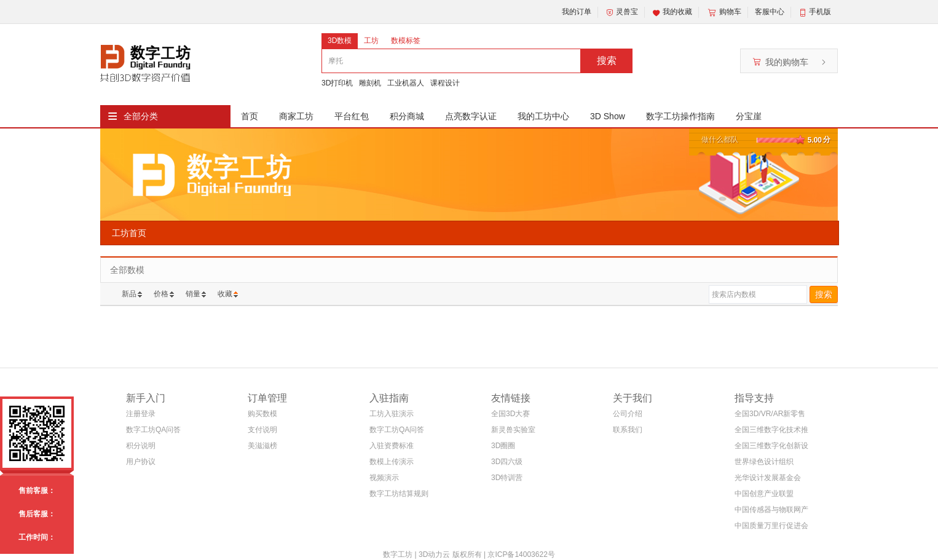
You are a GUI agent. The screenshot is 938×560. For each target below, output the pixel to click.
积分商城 (407, 116)
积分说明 (141, 446)
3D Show (608, 116)
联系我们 (628, 430)
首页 (250, 116)
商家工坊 (296, 116)
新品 (129, 294)
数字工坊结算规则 (399, 494)
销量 (193, 294)
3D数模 (340, 41)
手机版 (820, 12)
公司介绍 (628, 414)
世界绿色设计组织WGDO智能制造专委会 (769, 464)
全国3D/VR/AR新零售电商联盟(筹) (770, 416)
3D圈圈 (503, 446)
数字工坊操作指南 (680, 116)
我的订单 (577, 12)
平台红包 (352, 116)
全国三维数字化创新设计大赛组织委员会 (771, 448)
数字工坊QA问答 (153, 430)
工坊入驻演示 (392, 414)
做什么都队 (720, 140)
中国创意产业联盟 (764, 494)
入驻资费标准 (392, 446)
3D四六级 (507, 462)
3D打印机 (337, 83)
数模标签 (406, 41)
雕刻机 (370, 83)
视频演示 (384, 478)
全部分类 (141, 116)
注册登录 (141, 414)
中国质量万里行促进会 (771, 526)
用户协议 (141, 462)
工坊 (371, 41)
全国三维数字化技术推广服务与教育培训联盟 (771, 432)
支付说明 (262, 430)
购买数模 (262, 414)
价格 (161, 294)
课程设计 (445, 83)
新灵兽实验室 (513, 430)
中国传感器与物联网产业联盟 (771, 512)
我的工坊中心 (543, 116)
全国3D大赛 (510, 414)
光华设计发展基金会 (768, 478)
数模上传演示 (392, 462)
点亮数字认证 (471, 116)
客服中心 (770, 12)
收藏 (225, 294)
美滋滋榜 (262, 446)
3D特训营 (507, 478)
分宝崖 (749, 116)
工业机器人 (406, 83)
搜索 (607, 61)
